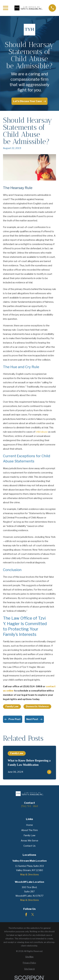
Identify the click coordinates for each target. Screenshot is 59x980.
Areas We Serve (29, 841)
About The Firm (29, 830)
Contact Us (29, 846)
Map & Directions (29, 875)
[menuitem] (29, 957)
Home (29, 825)
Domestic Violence (37, 706)
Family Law (12, 706)
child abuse (42, 432)
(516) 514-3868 (29, 806)
